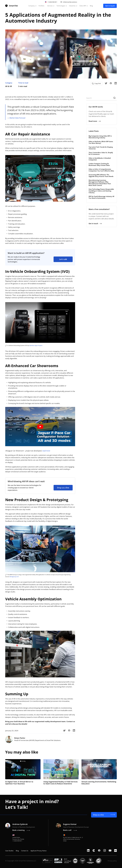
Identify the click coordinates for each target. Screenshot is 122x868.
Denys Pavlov (20, 738)
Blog (91, 6)
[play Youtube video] (40, 427)
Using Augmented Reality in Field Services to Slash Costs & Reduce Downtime (60, 783)
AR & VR (9, 86)
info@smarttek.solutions (70, 2)
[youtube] (110, 851)
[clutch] (94, 851)
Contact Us (25, 851)
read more (46, 451)
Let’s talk (63, 259)
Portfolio (41, 6)
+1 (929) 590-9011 (52, 2)
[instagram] (105, 851)
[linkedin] (88, 851)
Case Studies (9, 851)
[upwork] (115, 851)
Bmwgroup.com (14, 577)
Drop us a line (63, 488)
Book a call (70, 830)
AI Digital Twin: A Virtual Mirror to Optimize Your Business (19, 783)
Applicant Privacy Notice (39, 851)
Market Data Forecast (17, 118)
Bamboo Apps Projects (36, 345)
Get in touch (110, 6)
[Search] (102, 98)
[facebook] (99, 851)
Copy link (98, 83)
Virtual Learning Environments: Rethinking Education (99, 783)
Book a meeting (21, 830)
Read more (95, 121)
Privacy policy (112, 861)
